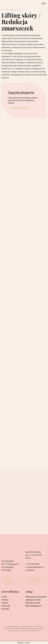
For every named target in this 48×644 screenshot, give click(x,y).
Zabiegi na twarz (33, 600)
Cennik (5, 603)
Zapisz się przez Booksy (36, 581)
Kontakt (5, 609)
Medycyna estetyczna (36, 597)
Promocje (6, 606)
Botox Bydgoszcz (34, 606)
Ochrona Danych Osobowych (32, 627)
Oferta (5, 600)
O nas (4, 597)
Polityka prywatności (13, 627)
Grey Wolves (25, 631)
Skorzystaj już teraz (20, 108)
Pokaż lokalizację (10, 581)
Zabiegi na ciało (33, 603)
